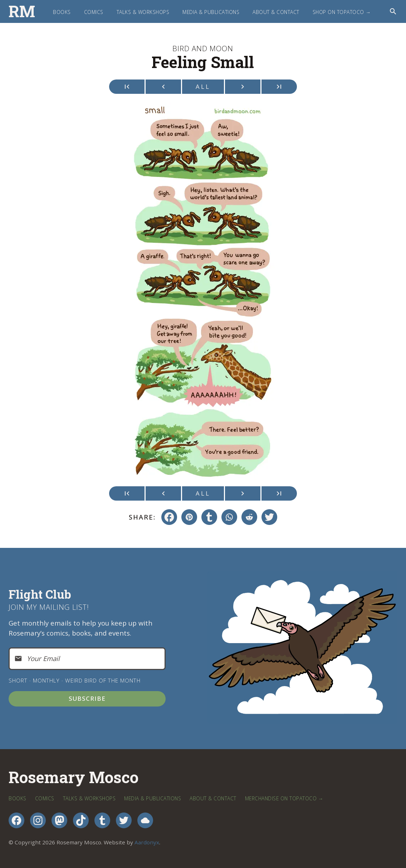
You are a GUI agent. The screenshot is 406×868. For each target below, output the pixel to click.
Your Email (43, 658)
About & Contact (276, 12)
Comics (94, 12)
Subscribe (87, 698)
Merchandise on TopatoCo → (284, 798)
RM (22, 11)
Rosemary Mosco (74, 778)
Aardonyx (147, 842)
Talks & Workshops (143, 12)
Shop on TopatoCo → (342, 12)
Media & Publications (211, 12)
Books (62, 12)
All (203, 86)
